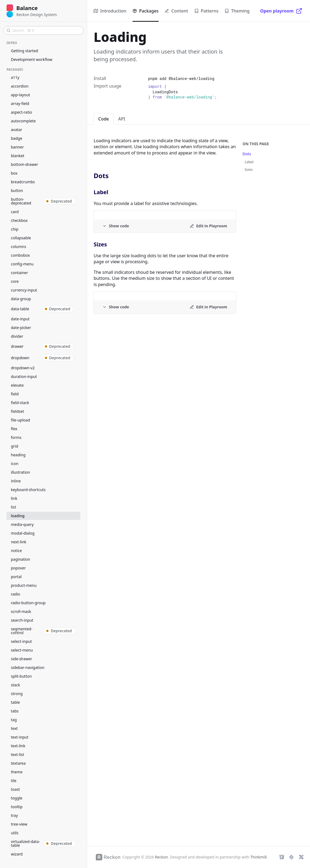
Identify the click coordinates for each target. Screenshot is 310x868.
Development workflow (32, 59)
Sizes (249, 169)
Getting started (24, 51)
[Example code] (116, 226)
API (122, 119)
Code (104, 119)
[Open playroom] (281, 11)
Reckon (161, 857)
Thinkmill (259, 857)
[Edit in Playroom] (208, 226)
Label (249, 162)
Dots (247, 154)
